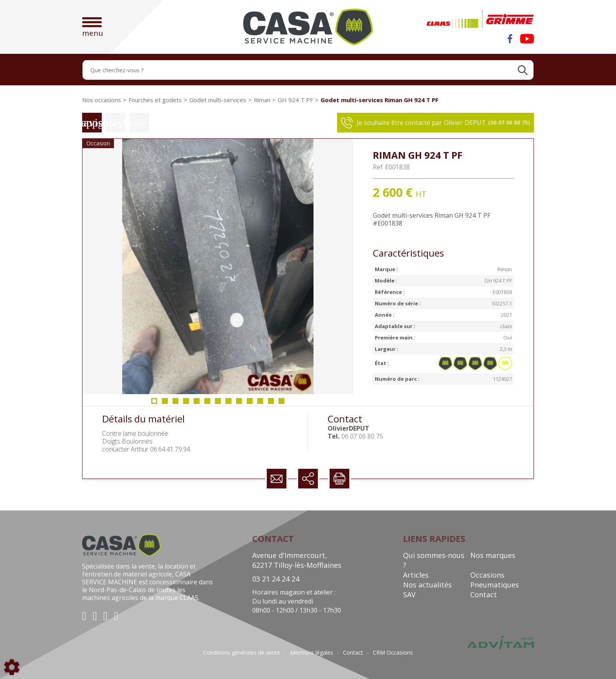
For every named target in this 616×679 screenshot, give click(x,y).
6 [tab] (207, 403)
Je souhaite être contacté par (435, 123)
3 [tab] (176, 403)
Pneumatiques (495, 585)
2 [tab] (165, 403)
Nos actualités (427, 585)
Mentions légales (312, 653)
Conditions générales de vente (242, 653)
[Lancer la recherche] (523, 70)
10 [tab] (251, 403)
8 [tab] (229, 403)
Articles (416, 575)
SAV (409, 595)
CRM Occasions (393, 653)
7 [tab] (218, 403)
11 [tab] (262, 403)
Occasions (487, 575)
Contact (484, 595)
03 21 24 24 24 (276, 579)
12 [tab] (273, 403)
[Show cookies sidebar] (12, 667)
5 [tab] (197, 403)
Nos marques (493, 555)
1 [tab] (154, 403)
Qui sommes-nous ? (434, 560)
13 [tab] (283, 403)
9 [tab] (239, 403)
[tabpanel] (218, 266)
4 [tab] (186, 403)
